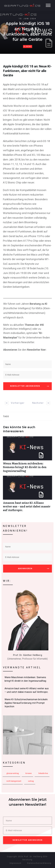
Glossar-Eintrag (13, 773)
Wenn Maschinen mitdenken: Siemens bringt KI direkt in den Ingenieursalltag (27, 456)
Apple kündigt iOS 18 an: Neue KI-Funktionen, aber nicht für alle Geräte (27, 71)
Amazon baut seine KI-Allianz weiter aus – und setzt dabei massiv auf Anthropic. (27, 495)
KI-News (28, 46)
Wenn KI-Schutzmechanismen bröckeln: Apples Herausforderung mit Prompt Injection (28, 703)
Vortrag (31, 781)
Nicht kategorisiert (14, 781)
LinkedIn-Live (43, 773)
